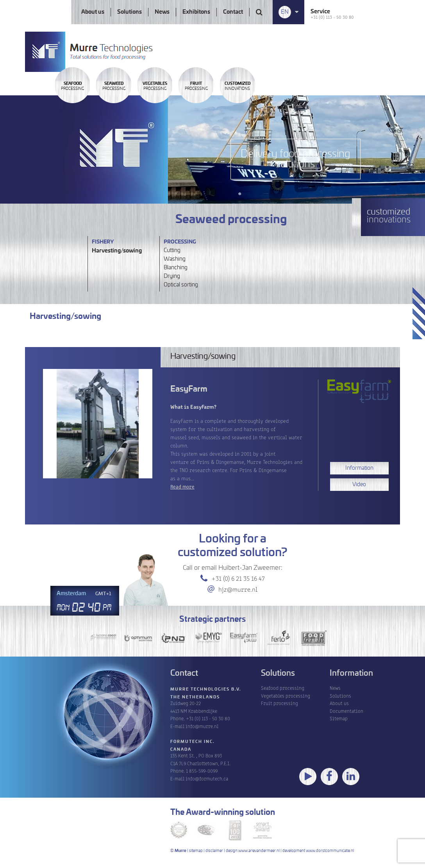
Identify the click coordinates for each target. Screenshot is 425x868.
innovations (340, 107)
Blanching (176, 268)
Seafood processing (283, 688)
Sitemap (339, 718)
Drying (172, 276)
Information (359, 468)
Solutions (129, 12)
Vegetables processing (286, 695)
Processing (84, 107)
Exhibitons (196, 12)
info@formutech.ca (207, 778)
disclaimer (214, 851)
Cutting (172, 251)
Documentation (346, 711)
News (162, 12)
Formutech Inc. (193, 742)
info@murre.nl (202, 726)
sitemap (196, 851)
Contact (233, 12)
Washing (175, 259)
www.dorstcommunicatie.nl (330, 851)
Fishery (103, 242)
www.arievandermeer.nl (259, 851)
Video (359, 485)
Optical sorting (181, 285)
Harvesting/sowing (117, 251)
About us (93, 12)
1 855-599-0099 (202, 770)
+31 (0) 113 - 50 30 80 (332, 17)
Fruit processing (279, 703)
